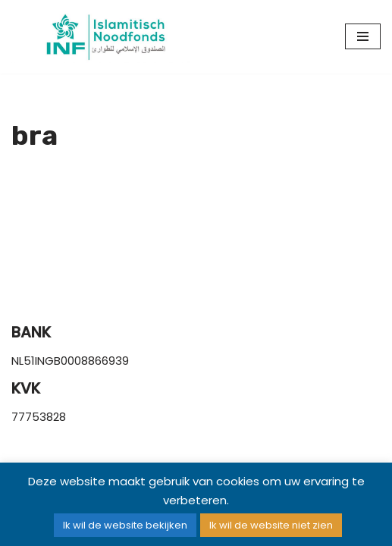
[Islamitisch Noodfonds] (104, 37)
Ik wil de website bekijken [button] (125, 525)
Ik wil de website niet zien (271, 525)
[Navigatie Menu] (363, 36)
